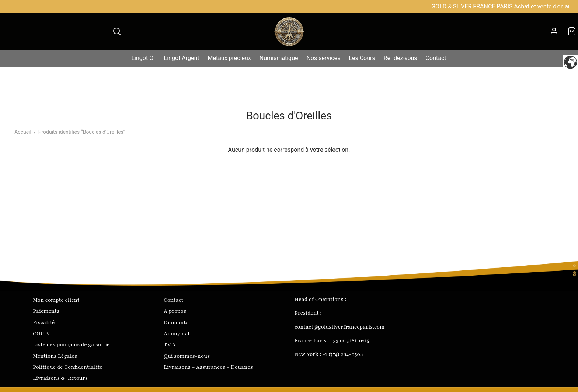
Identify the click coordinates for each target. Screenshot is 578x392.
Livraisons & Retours (60, 378)
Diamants (176, 323)
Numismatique (279, 58)
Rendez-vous (401, 58)
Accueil (23, 132)
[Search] (117, 31)
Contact (436, 58)
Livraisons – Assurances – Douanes (208, 367)
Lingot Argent (182, 58)
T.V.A (170, 345)
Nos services (324, 58)
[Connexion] (554, 31)
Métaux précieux (229, 58)
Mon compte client (56, 300)
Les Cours (362, 58)
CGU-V (41, 334)
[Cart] (572, 31)
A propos (175, 311)
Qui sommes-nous (187, 356)
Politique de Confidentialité (68, 367)
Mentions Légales (55, 356)
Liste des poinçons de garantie (71, 345)
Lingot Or (143, 58)
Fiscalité (44, 323)
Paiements (46, 311)
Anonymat (177, 334)
